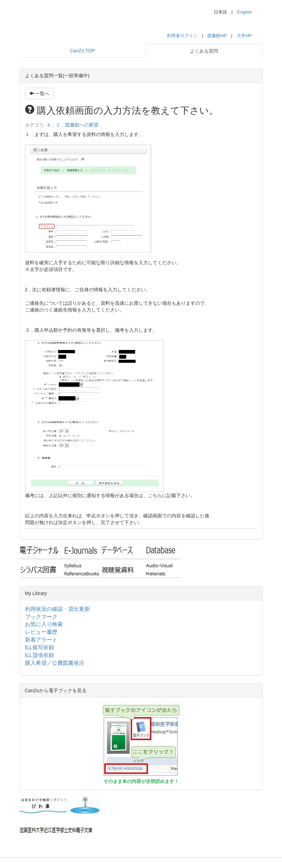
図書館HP (217, 36)
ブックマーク (41, 617)
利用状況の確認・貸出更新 (57, 609)
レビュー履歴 (41, 632)
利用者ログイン (182, 36)
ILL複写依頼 (40, 647)
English (245, 12)
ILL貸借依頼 (40, 655)
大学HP (244, 36)
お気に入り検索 (44, 624)
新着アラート (41, 640)
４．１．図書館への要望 (72, 125)
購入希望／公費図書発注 (55, 663)
